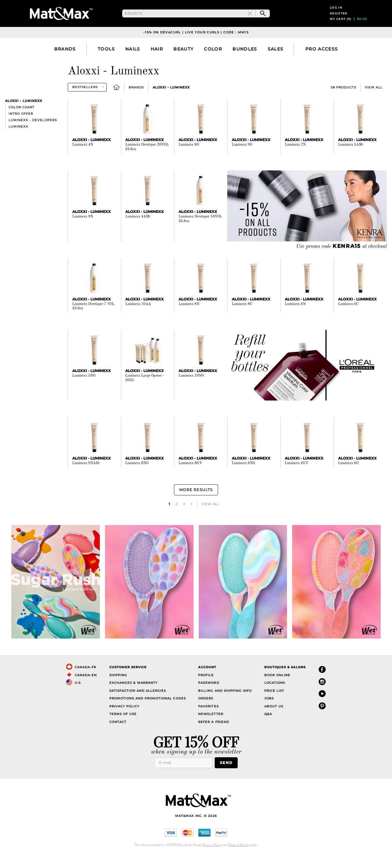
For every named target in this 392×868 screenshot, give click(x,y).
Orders (206, 712)
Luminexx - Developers (33, 135)
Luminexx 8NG (137, 478)
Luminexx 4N (83, 159)
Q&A (268, 727)
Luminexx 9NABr (86, 478)
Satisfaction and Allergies (138, 704)
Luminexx (18, 141)
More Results (196, 504)
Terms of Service (238, 857)
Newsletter (211, 727)
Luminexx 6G (349, 478)
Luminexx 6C (348, 319)
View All (374, 102)
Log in (336, 15)
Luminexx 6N (295, 319)
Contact (118, 735)
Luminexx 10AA (138, 319)
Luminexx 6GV (297, 478)
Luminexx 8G (189, 159)
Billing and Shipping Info (225, 704)
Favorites (208, 719)
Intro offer (21, 128)
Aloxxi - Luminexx (171, 102)
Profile (206, 688)
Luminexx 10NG (191, 390)
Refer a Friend (213, 735)
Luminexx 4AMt (138, 231)
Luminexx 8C (242, 319)
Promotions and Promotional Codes (148, 712)
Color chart (22, 122)
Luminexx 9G (242, 159)
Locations (275, 696)
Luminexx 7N (295, 159)
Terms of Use (123, 727)
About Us (274, 719)
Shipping (118, 688)
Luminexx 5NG (84, 390)
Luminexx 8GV (190, 478)
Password (209, 696)
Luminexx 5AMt (351, 159)
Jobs (269, 712)
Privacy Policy (124, 719)
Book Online (277, 688)
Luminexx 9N (83, 231)
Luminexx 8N (189, 319)
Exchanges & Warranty (133, 696)
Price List (274, 704)
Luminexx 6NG (244, 478)
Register (339, 21)
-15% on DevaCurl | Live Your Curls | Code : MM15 (196, 47)
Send (228, 775)
